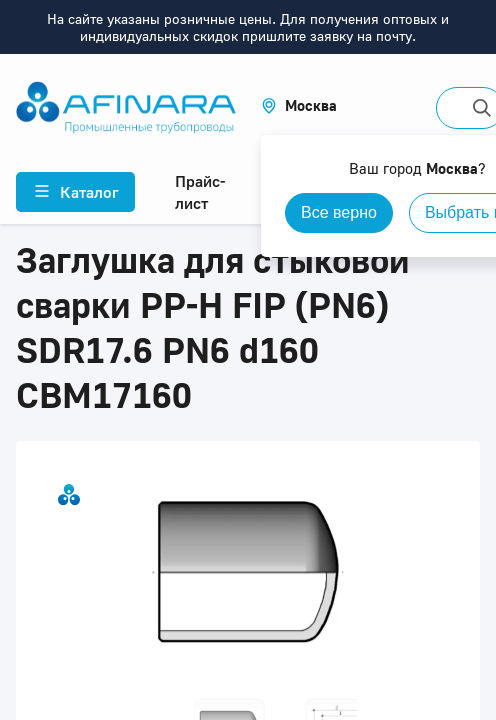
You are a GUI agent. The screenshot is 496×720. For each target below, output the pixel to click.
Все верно (339, 212)
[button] (299, 105)
